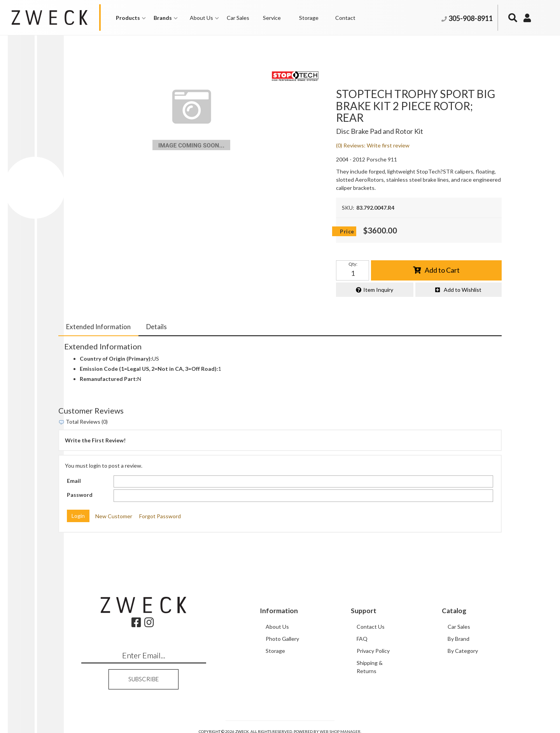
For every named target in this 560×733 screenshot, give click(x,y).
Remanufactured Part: (108, 379)
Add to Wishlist (463, 290)
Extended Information (98, 327)
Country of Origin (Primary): (116, 359)
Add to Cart (442, 270)
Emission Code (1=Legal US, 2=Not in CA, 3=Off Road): (149, 369)
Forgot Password (160, 516)
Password (80, 495)
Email (74, 481)
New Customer (114, 516)
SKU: (348, 208)
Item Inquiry (378, 290)
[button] (131, 18)
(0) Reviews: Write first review (373, 145)
